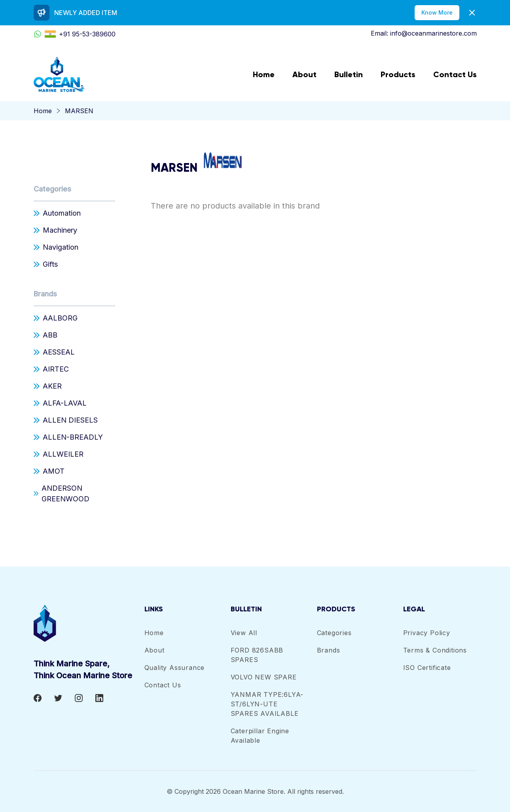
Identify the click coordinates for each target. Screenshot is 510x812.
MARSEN (79, 111)
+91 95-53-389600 (75, 34)
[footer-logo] (89, 623)
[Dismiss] (472, 13)
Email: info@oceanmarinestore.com (424, 33)
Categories (52, 189)
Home (43, 111)
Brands (45, 294)
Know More (437, 12)
